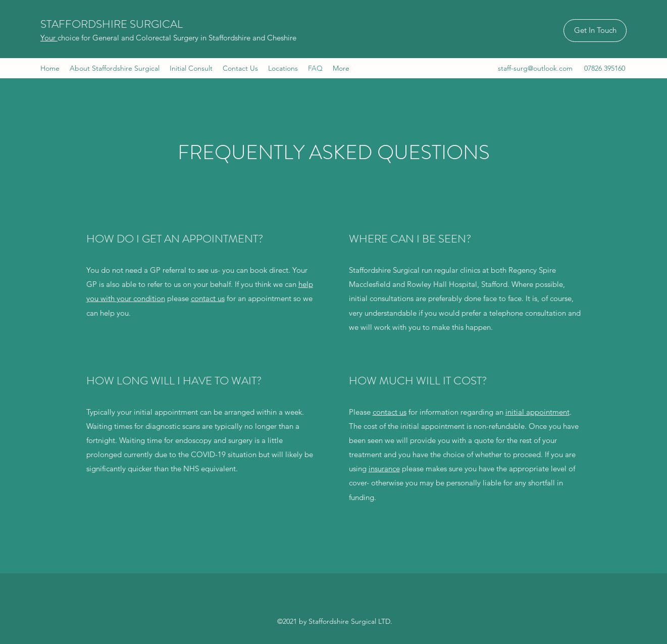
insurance (384, 468)
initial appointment (537, 412)
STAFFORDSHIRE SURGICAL (112, 24)
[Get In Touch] (595, 31)
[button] (283, 68)
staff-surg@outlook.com (535, 68)
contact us (208, 298)
